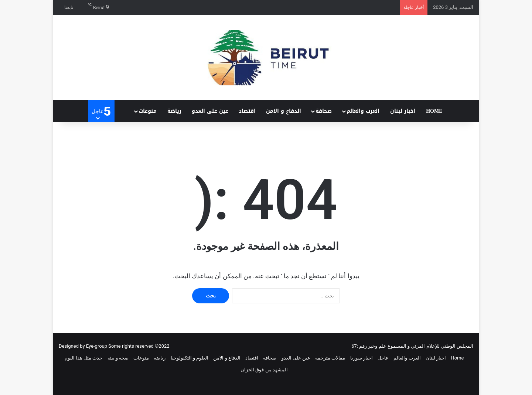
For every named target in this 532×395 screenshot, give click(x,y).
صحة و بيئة (118, 358)
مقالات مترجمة (330, 358)
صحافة (324, 111)
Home (434, 111)
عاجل (383, 358)
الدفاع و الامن (284, 111)
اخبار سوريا (362, 358)
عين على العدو (210, 111)
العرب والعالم (363, 111)
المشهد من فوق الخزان (264, 370)
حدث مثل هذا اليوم (84, 358)
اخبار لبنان (403, 111)
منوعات (148, 111)
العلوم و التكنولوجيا (190, 358)
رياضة (174, 111)
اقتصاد (247, 111)
